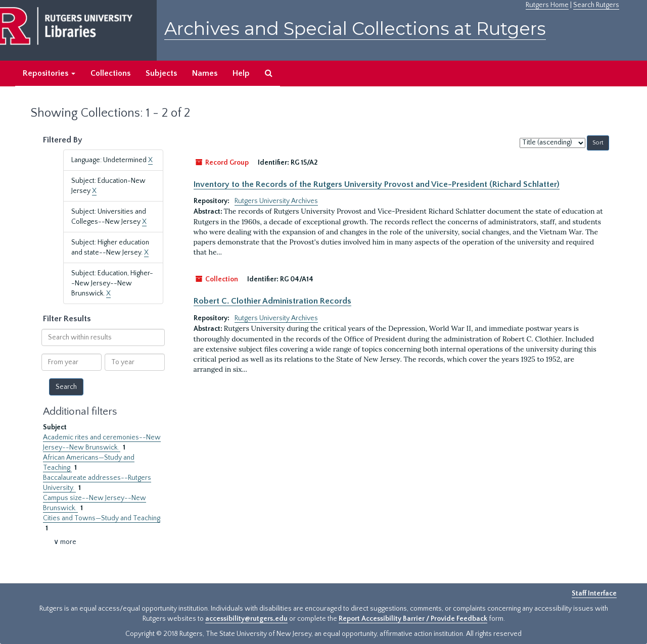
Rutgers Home (547, 5)
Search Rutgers (596, 5)
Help (241, 73)
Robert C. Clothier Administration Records (272, 301)
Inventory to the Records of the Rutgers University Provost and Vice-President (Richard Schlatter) (377, 184)
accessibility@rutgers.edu (246, 619)
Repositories (49, 73)
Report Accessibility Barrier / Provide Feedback (413, 619)
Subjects (161, 73)
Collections (110, 73)
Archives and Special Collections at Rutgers (355, 29)
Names (205, 73)
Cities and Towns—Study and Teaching (102, 518)
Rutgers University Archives (276, 201)
